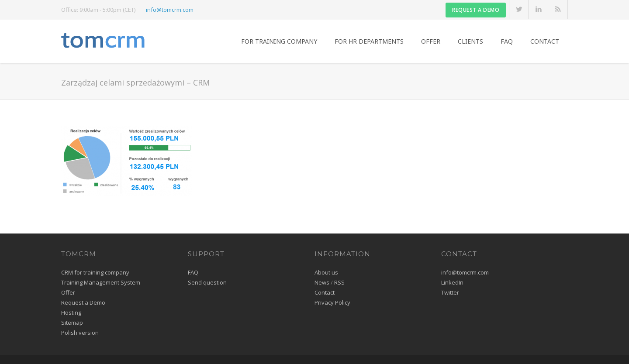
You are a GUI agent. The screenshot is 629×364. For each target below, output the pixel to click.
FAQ (507, 41)
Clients (470, 41)
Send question (207, 282)
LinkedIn (452, 282)
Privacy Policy (332, 302)
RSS (339, 282)
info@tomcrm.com (170, 10)
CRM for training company (95, 272)
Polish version (80, 333)
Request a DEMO (476, 10)
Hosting (71, 312)
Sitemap (72, 323)
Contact (545, 41)
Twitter (450, 292)
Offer (431, 41)
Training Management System (101, 282)
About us (326, 272)
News (322, 282)
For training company (279, 41)
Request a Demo (83, 302)
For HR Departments (369, 41)
